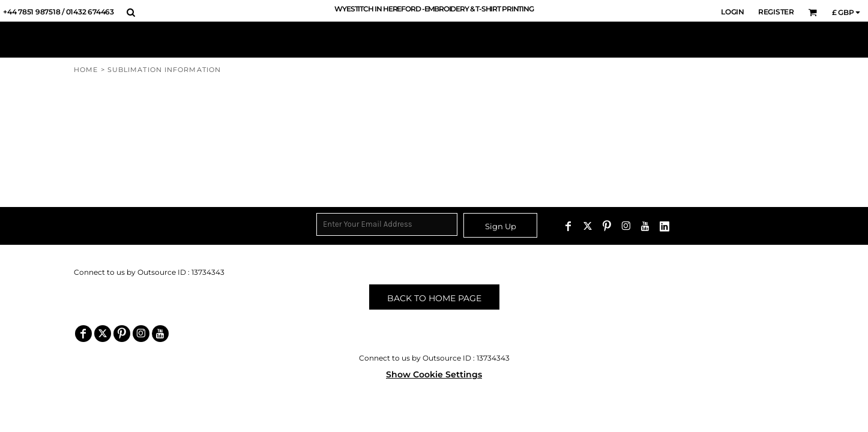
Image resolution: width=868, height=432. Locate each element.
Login (733, 12)
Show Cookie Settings (434, 374)
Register (776, 12)
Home (86, 70)
